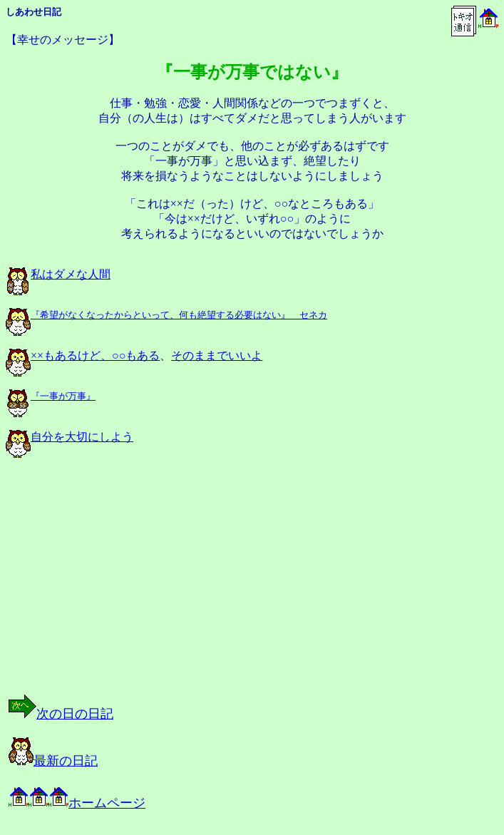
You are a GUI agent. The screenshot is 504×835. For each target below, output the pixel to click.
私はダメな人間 (58, 274)
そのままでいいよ (217, 355)
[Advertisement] (153, 588)
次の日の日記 (61, 714)
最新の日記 (53, 761)
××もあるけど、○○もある (83, 355)
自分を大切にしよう (70, 437)
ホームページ (77, 803)
